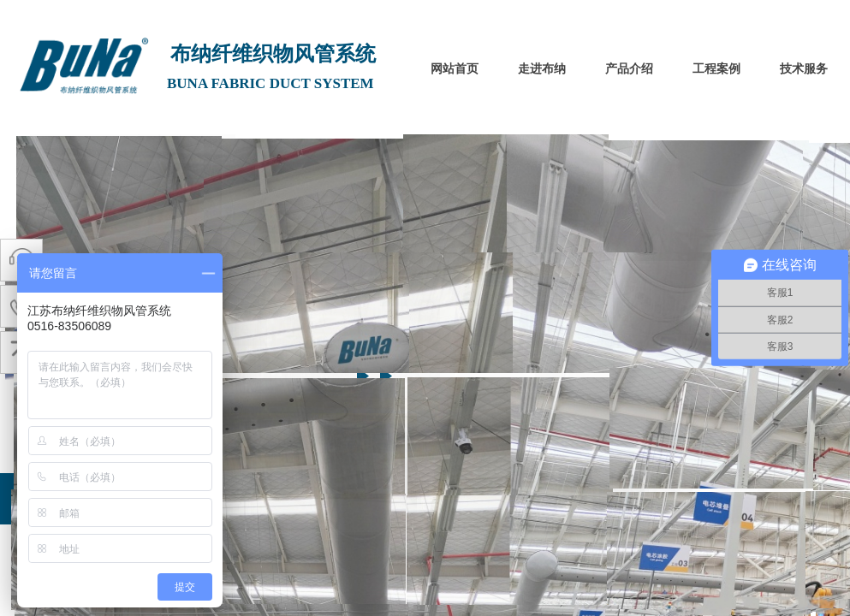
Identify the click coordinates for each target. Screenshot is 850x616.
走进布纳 (542, 69)
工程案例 (716, 69)
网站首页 (455, 69)
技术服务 (804, 69)
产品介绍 (629, 69)
